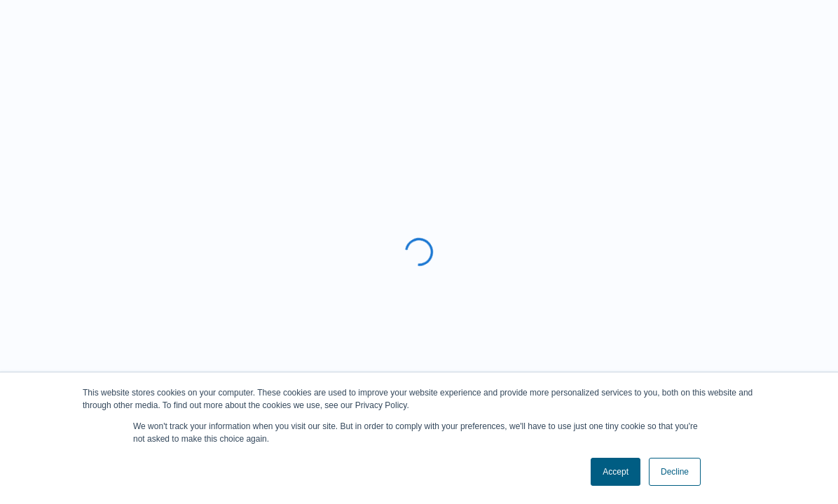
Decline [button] (675, 472)
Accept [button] (616, 472)
